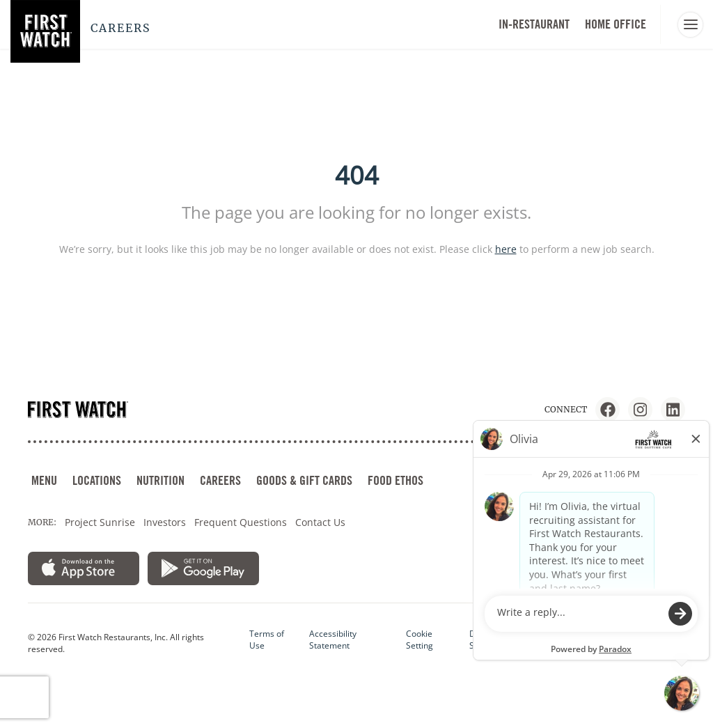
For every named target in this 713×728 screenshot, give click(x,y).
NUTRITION (160, 480)
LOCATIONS (97, 480)
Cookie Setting (420, 640)
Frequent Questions (241, 522)
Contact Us (320, 522)
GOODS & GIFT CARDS (304, 480)
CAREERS (220, 480)
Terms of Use (267, 640)
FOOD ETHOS (395, 480)
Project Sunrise (100, 522)
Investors (165, 522)
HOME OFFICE (616, 24)
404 (357, 175)
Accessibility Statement (333, 640)
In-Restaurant (534, 24)
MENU (44, 480)
